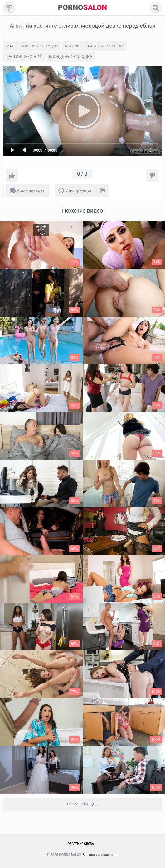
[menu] (9, 8)
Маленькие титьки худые (32, 46)
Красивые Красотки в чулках (94, 46)
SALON (83, 8)
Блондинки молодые (70, 57)
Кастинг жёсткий (24, 57)
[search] (156, 8)
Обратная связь (81, 844)
